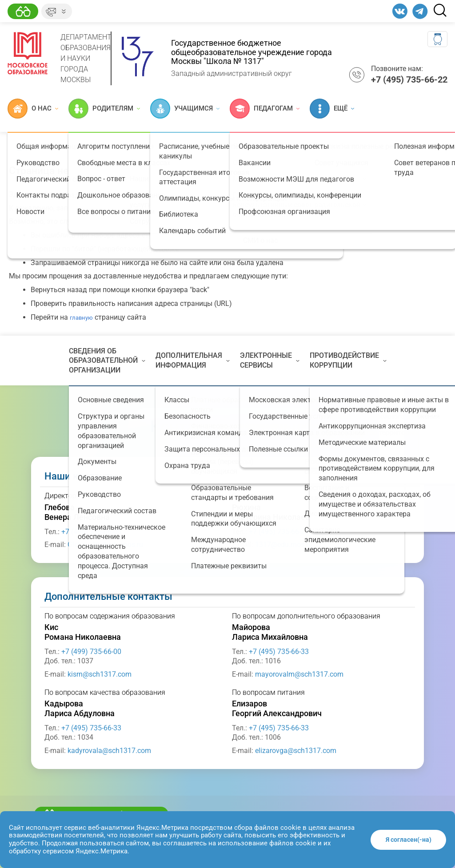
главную (81, 318)
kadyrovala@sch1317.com (109, 751)
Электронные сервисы (270, 360)
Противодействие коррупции (348, 360)
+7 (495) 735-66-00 (91, 532)
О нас (33, 109)
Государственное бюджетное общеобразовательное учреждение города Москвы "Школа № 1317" (251, 52)
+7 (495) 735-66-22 (279, 532)
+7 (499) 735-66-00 (91, 652)
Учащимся (185, 109)
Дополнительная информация (193, 360)
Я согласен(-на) (409, 840)
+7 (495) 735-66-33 (279, 652)
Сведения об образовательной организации (107, 361)
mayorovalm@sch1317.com (299, 674)
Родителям (104, 109)
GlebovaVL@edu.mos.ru (105, 545)
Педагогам (265, 109)
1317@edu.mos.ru (284, 545)
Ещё (332, 109)
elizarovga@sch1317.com (296, 751)
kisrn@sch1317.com (100, 674)
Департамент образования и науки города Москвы (86, 58)
